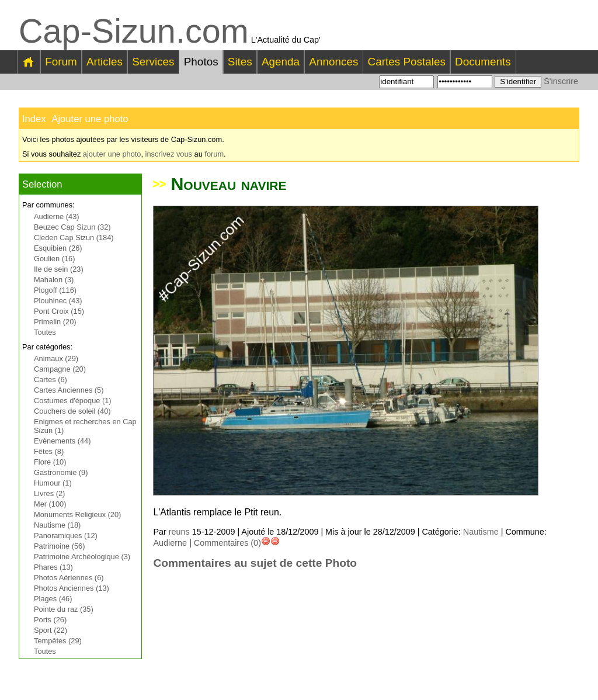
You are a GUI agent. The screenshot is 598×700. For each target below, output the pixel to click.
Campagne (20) (60, 369)
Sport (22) (51, 630)
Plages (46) (53, 599)
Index (34, 119)
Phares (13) (53, 567)
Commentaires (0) (227, 543)
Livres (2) (49, 493)
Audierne (170, 543)
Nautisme (481, 532)
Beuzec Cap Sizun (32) (72, 227)
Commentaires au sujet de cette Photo (255, 563)
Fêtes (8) (49, 451)
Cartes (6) (51, 380)
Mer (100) (50, 504)
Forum (61, 62)
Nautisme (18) (57, 525)
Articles (105, 62)
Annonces (333, 62)
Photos (201, 62)
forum (214, 154)
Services (153, 62)
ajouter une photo (112, 154)
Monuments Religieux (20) (77, 514)
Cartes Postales (407, 62)
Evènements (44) (62, 441)
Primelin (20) (55, 322)
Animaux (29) (56, 358)
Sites (240, 62)
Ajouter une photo (90, 119)
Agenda (281, 62)
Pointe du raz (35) (64, 609)
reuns (179, 532)
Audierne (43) (57, 216)
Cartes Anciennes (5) (69, 390)
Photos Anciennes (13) (72, 588)
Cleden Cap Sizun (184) (74, 238)
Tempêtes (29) (58, 641)
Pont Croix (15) (59, 311)
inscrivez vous (169, 154)
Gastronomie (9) (61, 472)
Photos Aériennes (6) (69, 578)
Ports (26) (50, 620)
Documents (483, 62)
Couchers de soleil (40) (72, 411)
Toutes (45, 332)
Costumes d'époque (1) (73, 401)
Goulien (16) (54, 259)
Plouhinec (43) (58, 301)
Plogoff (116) (55, 290)
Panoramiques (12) (66, 536)
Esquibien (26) (58, 248)
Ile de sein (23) (59, 269)
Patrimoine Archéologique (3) (82, 557)
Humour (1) (53, 483)
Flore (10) (50, 462)
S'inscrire (561, 81)
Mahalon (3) (54, 280)
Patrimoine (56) (59, 546)
